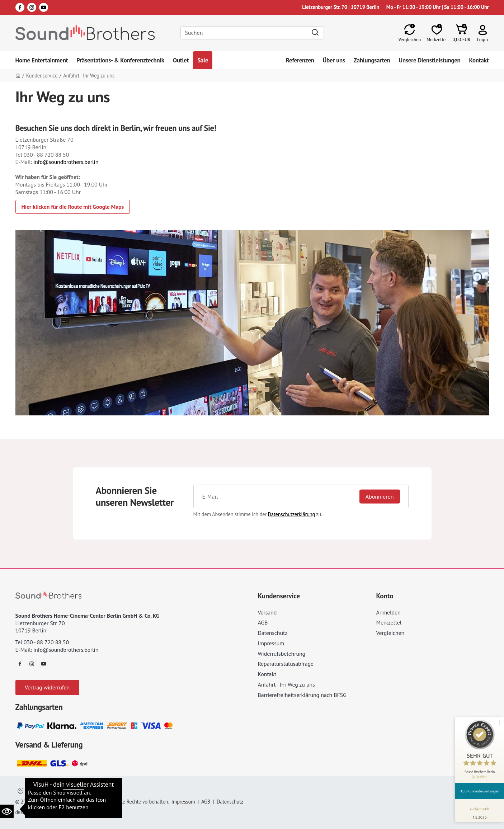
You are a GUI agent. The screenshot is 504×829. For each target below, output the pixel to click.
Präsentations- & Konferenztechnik (120, 60)
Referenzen (300, 60)
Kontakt (479, 60)
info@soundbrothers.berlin (66, 162)
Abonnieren (380, 496)
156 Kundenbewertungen (480, 791)
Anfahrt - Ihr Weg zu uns (286, 684)
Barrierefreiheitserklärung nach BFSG (302, 695)
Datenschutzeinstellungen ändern (58, 791)
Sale (203, 60)
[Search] (252, 33)
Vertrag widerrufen (47, 687)
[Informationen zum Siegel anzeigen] (480, 812)
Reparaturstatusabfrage (286, 664)
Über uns (334, 60)
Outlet (181, 60)
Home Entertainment (42, 60)
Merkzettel (389, 622)
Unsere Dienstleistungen (430, 60)
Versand (267, 612)
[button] (483, 33)
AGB (263, 622)
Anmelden (388, 612)
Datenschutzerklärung (291, 514)
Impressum (271, 643)
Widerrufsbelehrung (282, 654)
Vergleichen (390, 633)
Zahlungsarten (372, 60)
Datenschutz (273, 633)
